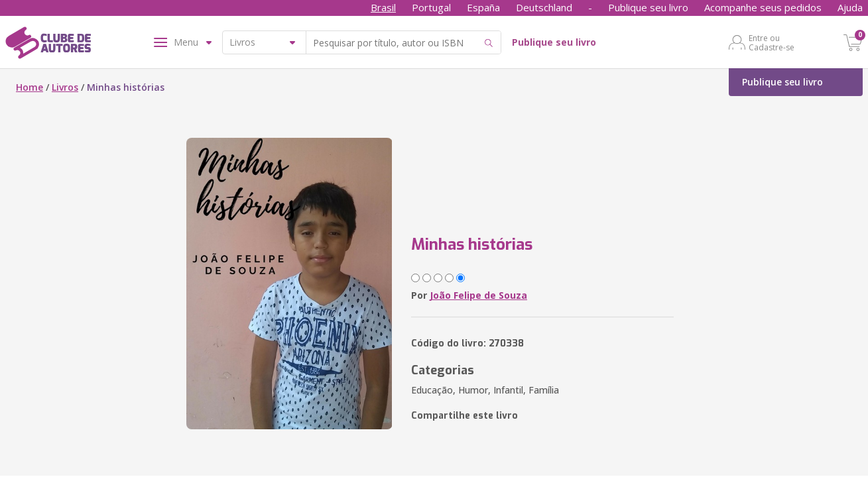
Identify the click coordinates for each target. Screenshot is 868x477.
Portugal (431, 7)
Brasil (383, 7)
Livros (65, 87)
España (483, 7)
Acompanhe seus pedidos (763, 7)
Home (30, 87)
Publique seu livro (648, 7)
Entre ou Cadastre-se (772, 42)
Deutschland (544, 7)
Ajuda (850, 7)
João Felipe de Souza (478, 295)
